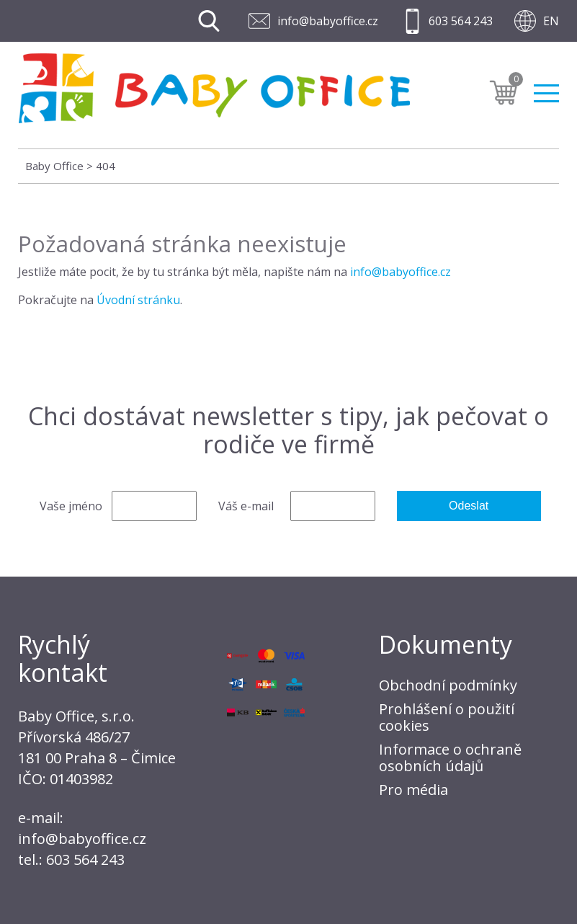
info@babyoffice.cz (328, 21)
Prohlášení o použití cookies (447, 717)
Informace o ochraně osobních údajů (450, 758)
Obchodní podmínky (448, 685)
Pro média (413, 790)
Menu (546, 93)
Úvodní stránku (138, 300)
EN (551, 21)
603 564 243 (461, 21)
